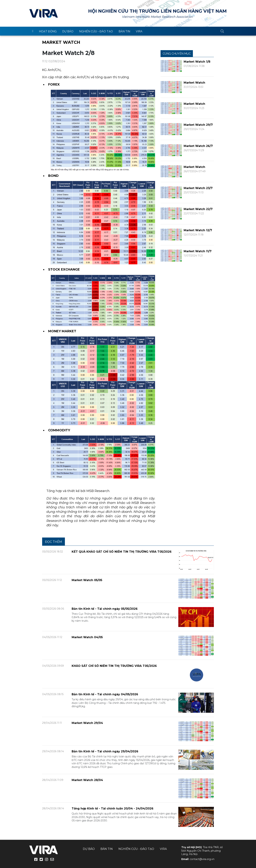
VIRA (44, 13)
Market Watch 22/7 (198, 209)
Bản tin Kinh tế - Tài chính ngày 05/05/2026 (105, 609)
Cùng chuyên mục (177, 54)
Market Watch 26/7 (198, 146)
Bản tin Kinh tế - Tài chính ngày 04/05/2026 (105, 694)
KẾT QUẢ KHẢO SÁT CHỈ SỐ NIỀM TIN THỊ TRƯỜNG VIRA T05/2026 (122, 552)
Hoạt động (48, 31)
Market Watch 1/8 (197, 62)
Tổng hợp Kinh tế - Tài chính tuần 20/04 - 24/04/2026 (113, 809)
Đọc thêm (54, 542)
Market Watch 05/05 (87, 580)
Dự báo (68, 31)
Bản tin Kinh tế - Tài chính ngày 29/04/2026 (105, 751)
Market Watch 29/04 (87, 723)
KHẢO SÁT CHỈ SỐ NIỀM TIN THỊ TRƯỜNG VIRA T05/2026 (114, 666)
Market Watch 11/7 (198, 251)
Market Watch (61, 42)
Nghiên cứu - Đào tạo (96, 31)
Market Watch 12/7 (198, 230)
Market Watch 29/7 (198, 125)
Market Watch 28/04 (87, 780)
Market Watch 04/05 (87, 637)
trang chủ (33, 31)
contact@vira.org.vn (202, 859)
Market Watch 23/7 (198, 188)
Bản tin (124, 31)
